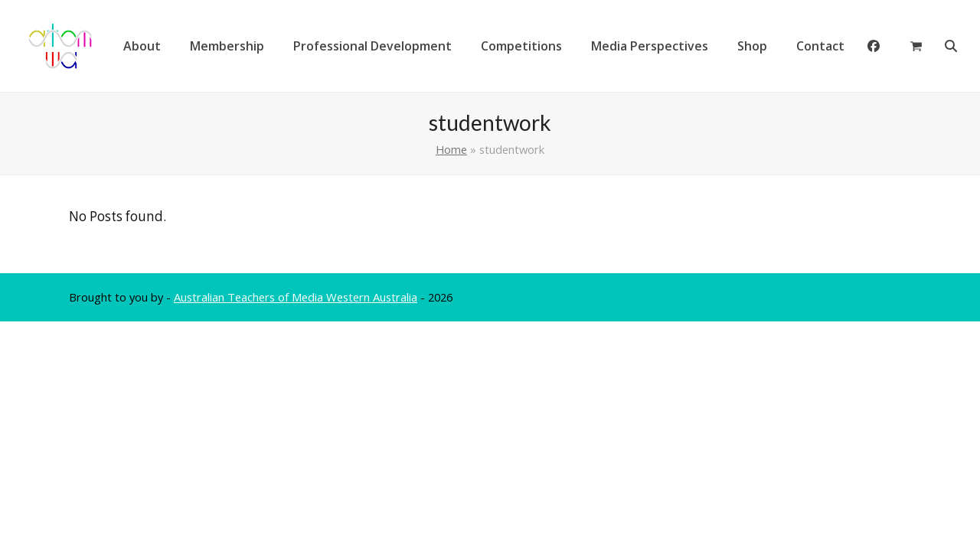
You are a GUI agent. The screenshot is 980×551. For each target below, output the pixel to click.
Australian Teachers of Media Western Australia (296, 297)
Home (451, 149)
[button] (916, 46)
